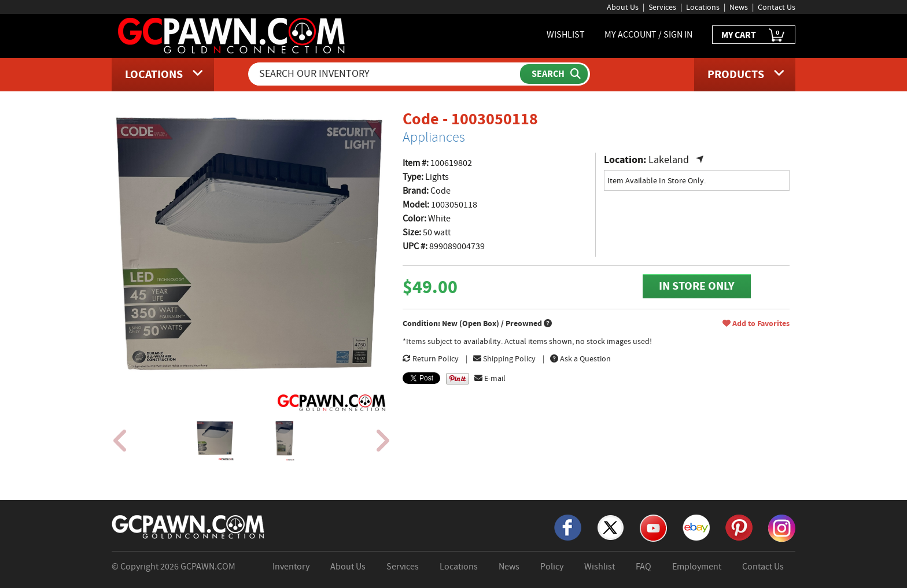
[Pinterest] (739, 527)
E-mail (490, 378)
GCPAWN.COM (208, 567)
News (739, 7)
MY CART (754, 36)
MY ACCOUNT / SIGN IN (648, 35)
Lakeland (669, 160)
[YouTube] (653, 527)
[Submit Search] (554, 74)
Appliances (434, 137)
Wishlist (600, 567)
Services (662, 7)
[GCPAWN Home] (189, 526)
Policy (552, 567)
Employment (697, 567)
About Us (623, 7)
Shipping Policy (504, 358)
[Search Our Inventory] (385, 74)
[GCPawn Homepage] (232, 35)
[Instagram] (782, 527)
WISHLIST (566, 35)
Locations (703, 7)
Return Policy (431, 358)
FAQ (644, 567)
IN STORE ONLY (697, 286)
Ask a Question (580, 358)
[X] (611, 527)
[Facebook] (568, 527)
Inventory (291, 567)
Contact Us (777, 7)
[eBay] (696, 527)
